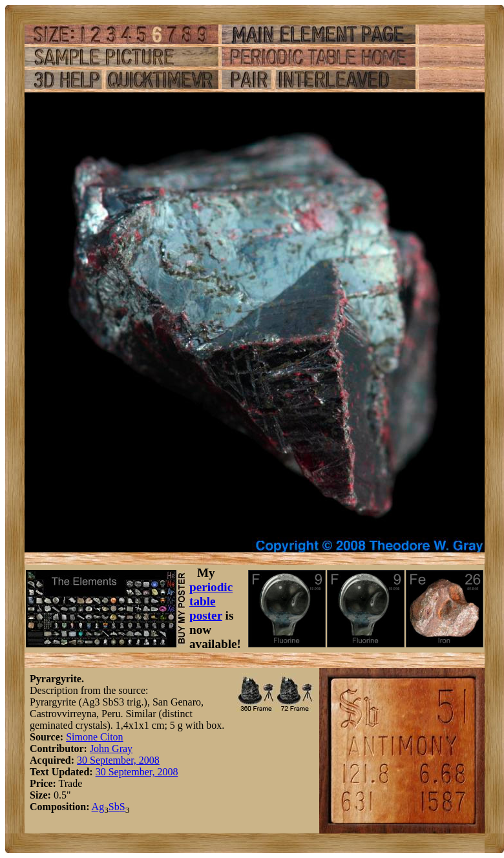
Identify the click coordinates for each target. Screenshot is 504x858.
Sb (114, 807)
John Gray (111, 748)
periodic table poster (211, 601)
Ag (98, 807)
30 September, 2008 (118, 760)
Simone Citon (94, 737)
